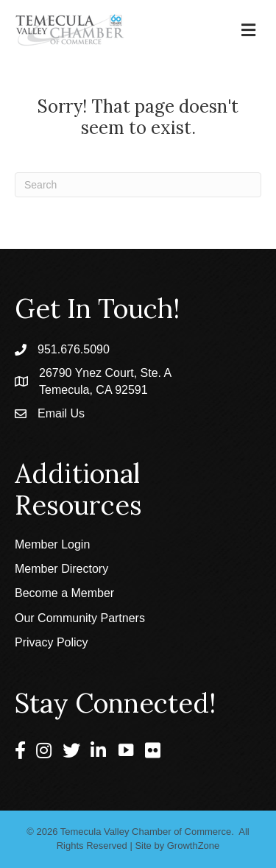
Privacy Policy (52, 642)
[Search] (138, 185)
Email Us (61, 413)
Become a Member (64, 593)
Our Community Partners (80, 618)
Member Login (52, 544)
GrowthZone (194, 846)
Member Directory (61, 569)
